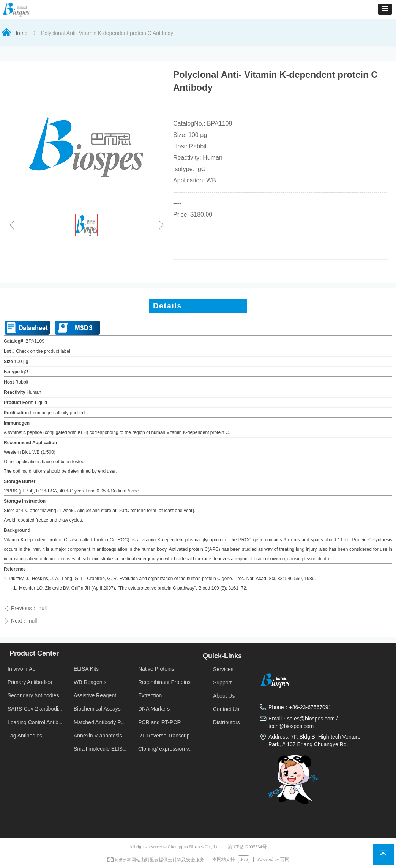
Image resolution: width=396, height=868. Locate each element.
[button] (385, 9)
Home (20, 33)
